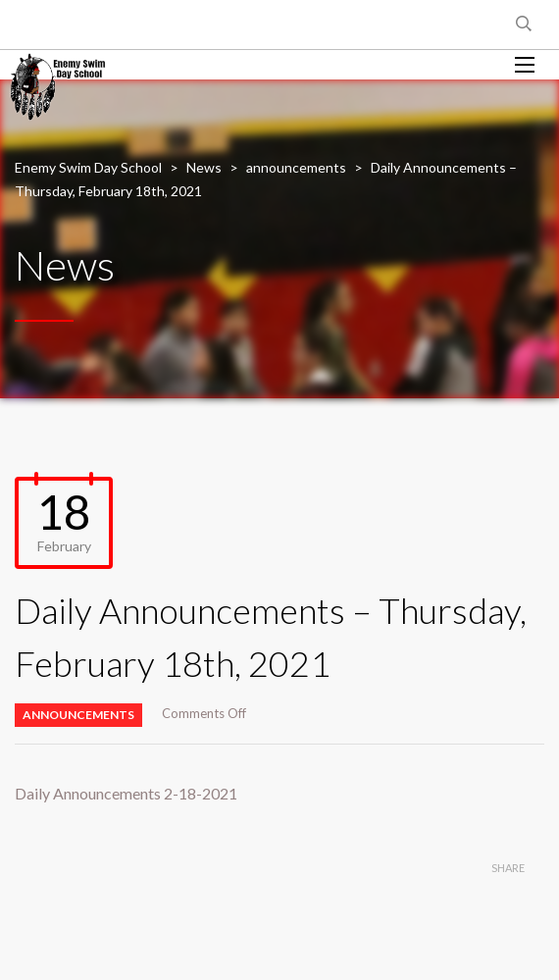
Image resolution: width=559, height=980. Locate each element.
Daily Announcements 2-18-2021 (126, 793)
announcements (78, 715)
